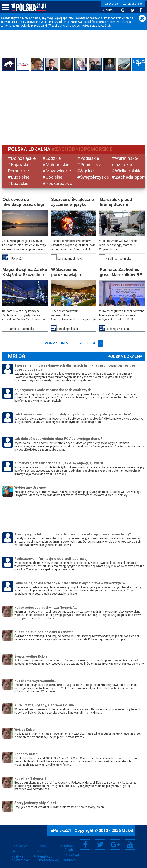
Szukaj (108, 10)
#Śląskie (86, 171)
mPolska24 (61, 830)
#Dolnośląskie (22, 158)
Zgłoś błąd (71, 855)
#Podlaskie (88, 158)
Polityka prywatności (21, 858)
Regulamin (20, 846)
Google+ (115, 844)
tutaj (109, 26)
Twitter (100, 844)
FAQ (15, 851)
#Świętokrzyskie (93, 177)
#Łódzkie (52, 158)
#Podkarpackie (57, 183)
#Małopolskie (56, 165)
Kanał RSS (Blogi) (71, 848)
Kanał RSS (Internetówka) (48, 858)
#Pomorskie (89, 165)
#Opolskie (53, 177)
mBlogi (17, 356)
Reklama (44, 851)
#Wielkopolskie (126, 171)
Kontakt (69, 860)
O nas (42, 846)
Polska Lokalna (125, 356)
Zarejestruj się (132, 4)
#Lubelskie (19, 177)
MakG (127, 830)
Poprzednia (56, 343)
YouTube (130, 844)
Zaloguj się (111, 4)
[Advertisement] (73, 107)
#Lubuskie (18, 183)
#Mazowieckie (57, 171)
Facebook (85, 844)
